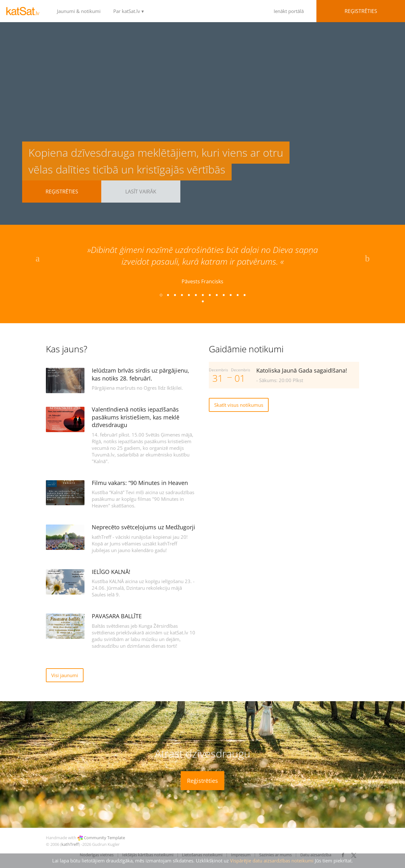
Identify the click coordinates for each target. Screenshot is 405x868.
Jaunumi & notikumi (79, 11)
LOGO (25, 11)
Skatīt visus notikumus (239, 405)
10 (223, 295)
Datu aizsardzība (316, 855)
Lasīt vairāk (141, 192)
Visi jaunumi (65, 675)
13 (244, 295)
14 (202, 301)
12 (237, 295)
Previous (38, 260)
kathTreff (70, 844)
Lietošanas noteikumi (202, 855)
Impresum (241, 855)
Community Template (104, 838)
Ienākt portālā (330, 11)
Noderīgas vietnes (97, 855)
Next (367, 260)
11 (230, 295)
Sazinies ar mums (275, 855)
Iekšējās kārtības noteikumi (148, 855)
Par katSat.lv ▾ (129, 11)
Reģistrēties (62, 192)
